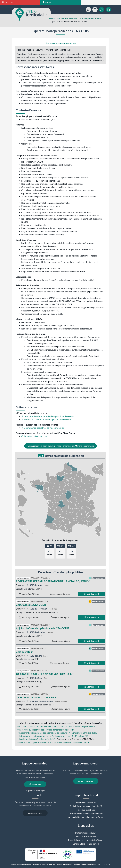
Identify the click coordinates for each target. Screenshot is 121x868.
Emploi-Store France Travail (86, 844)
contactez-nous (35, 813)
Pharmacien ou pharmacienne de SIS (35, 742)
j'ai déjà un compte (35, 791)
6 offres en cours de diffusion (61, 43)
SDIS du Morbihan (37, 609)
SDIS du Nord (35, 585)
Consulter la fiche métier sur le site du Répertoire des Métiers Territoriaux (61, 446)
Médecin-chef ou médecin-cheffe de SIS (36, 739)
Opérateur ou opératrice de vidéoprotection (43, 428)
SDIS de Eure (34, 656)
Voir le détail (91, 594)
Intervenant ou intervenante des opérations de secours (48, 416)
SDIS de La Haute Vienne (40, 701)
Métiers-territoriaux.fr (86, 833)
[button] (101, 806)
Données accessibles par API (85, 864)
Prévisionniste (81, 742)
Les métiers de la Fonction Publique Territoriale (79, 18)
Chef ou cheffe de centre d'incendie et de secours (40, 726)
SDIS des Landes (36, 632)
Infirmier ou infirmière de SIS (83, 733)
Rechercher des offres (86, 802)
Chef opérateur (24, 652)
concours (8, 2)
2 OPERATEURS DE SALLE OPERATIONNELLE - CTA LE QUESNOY (53, 581)
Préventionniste (63, 742)
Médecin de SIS (80, 736)
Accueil (51, 18)
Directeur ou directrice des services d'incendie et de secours (46, 730)
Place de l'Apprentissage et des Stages (86, 840)
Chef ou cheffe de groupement (80, 726)
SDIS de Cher (34, 678)
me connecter (86, 781)
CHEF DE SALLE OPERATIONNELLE (36, 697)
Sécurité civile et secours (34, 436)
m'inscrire (35, 784)
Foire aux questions (86, 810)
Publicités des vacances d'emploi (85, 806)
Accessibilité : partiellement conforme (86, 817)
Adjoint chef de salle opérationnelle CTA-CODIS (43, 628)
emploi (47, 2)
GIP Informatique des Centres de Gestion (55, 864)
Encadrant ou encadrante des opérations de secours (46, 419)
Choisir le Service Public (86, 836)
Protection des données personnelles (86, 813)
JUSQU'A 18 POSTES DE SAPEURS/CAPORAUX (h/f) (45, 674)
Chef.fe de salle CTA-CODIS (31, 605)
